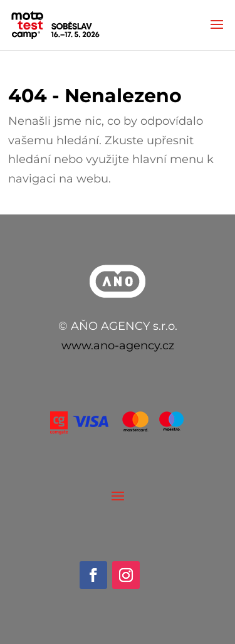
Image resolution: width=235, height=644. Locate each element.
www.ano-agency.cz (118, 346)
